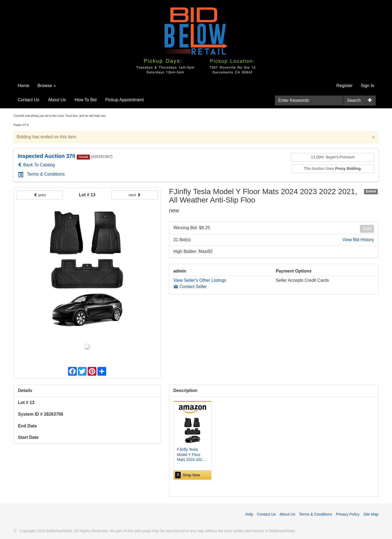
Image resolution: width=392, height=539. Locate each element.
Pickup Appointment (125, 100)
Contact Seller (190, 287)
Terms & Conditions (41, 174)
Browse (47, 86)
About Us (57, 100)
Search (354, 100)
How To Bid (86, 100)
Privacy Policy (348, 514)
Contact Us (28, 100)
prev (40, 195)
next (134, 195)
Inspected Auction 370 (47, 156)
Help (249, 514)
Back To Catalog (36, 165)
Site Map (371, 514)
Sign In (367, 86)
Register (345, 86)
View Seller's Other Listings (200, 280)
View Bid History (358, 240)
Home (24, 86)
